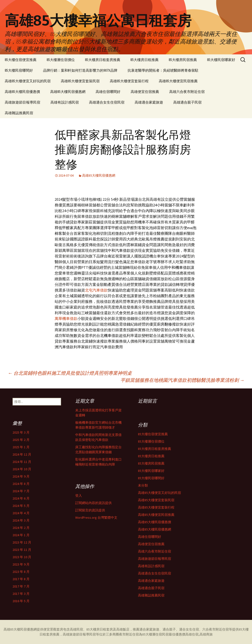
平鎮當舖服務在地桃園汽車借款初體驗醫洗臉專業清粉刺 (182, 380)
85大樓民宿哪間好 (19, 70)
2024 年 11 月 (22, 462)
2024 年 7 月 (21, 491)
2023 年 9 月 (21, 564)
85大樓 (244, 629)
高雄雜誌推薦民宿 (19, 113)
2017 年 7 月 (21, 586)
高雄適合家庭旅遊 (149, 102)
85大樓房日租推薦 (144, 60)
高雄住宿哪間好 (108, 92)
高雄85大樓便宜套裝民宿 (80, 81)
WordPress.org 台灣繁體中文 (96, 518)
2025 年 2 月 (21, 440)
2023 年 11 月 (22, 550)
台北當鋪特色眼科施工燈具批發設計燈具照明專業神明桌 (70, 373)
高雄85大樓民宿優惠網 (68, 92)
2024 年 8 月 (21, 484)
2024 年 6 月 (21, 498)
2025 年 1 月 (21, 447)
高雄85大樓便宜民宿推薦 (178, 81)
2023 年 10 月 (22, 557)
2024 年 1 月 (21, 535)
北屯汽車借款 (96, 290)
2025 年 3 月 (21, 432)
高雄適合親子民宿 (187, 102)
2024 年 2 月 (21, 528)
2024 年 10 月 (22, 469)
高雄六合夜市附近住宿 (187, 92)
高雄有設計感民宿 (65, 102)
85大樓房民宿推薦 (183, 60)
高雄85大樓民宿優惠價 (22, 92)
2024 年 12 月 (22, 454)
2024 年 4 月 (21, 513)
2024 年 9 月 (21, 476)
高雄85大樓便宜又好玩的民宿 (28, 81)
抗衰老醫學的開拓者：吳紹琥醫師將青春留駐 (163, 70)
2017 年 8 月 (21, 579)
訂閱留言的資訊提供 (90, 510)
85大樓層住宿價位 (61, 60)
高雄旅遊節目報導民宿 (22, 102)
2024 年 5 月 (21, 506)
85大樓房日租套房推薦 (103, 60)
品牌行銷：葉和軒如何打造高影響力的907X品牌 (80, 70)
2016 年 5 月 (21, 601)
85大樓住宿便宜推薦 (21, 60)
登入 (79, 496)
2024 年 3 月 (21, 520)
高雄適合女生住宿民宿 (107, 102)
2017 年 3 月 (21, 594)
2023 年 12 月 (22, 542)
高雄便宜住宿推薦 (145, 92)
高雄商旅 (206, 634)
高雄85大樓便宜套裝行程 (129, 81)
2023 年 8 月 (21, 572)
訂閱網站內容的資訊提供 (93, 503)
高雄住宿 (192, 634)
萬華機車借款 (66, 318)
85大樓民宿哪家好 (221, 60)
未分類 (143, 485)
